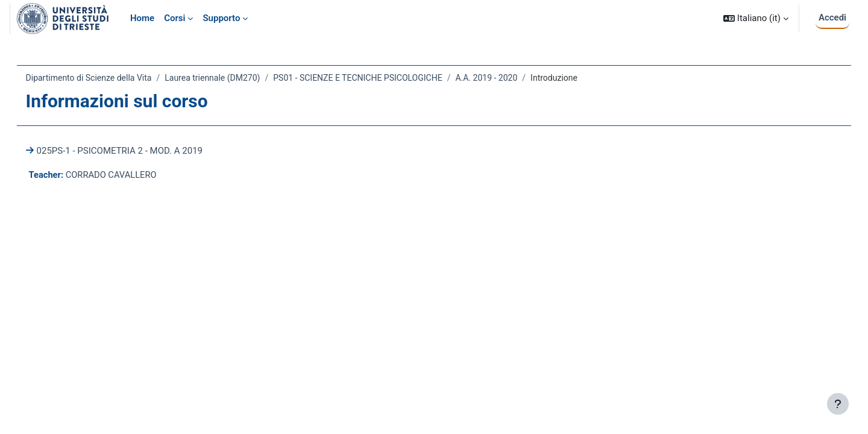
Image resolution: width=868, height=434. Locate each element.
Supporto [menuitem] (221, 18)
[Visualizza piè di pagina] (838, 404)
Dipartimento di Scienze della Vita (106, 78)
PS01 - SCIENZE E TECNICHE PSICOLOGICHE (375, 78)
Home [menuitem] (142, 18)
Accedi (832, 17)
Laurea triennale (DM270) (230, 78)
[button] (756, 18)
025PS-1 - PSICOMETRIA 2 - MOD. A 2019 (137, 151)
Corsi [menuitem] (175, 18)
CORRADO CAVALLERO (130, 175)
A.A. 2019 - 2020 (504, 78)
